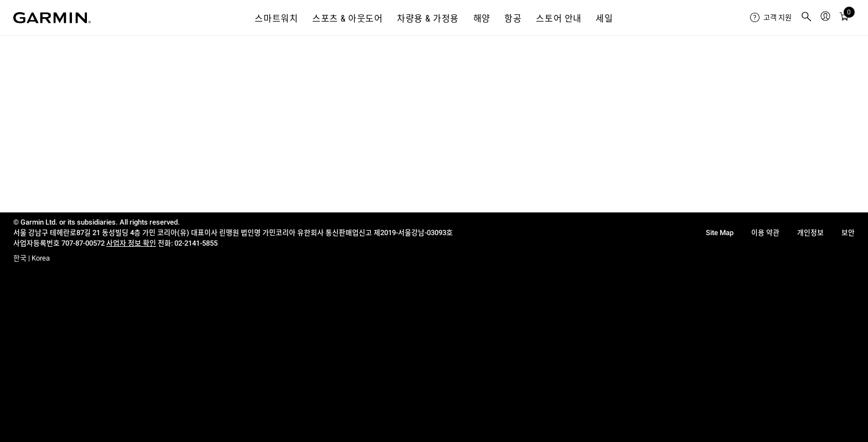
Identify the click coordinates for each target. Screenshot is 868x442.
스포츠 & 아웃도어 (347, 19)
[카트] (844, 18)
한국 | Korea (32, 258)
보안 (848, 233)
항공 (513, 19)
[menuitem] (771, 18)
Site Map (720, 233)
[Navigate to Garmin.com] (52, 18)
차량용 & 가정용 (428, 19)
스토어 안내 (559, 19)
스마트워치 (276, 19)
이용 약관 (765, 233)
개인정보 (810, 233)
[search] (807, 18)
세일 (604, 19)
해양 (482, 19)
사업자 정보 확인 (131, 243)
